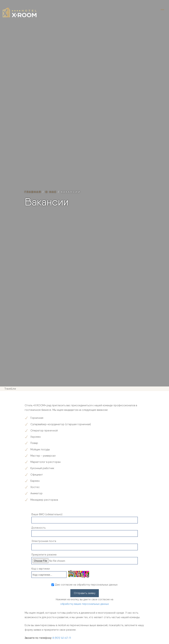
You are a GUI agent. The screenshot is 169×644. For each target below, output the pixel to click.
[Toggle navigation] (162, 10)
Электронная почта (44, 541)
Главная (33, 192)
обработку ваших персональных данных (85, 604)
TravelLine (10, 389)
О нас (51, 192)
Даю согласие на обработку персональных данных (86, 585)
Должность (38, 528)
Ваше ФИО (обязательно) (47, 514)
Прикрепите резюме (44, 555)
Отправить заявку (85, 593)
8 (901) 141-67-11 (62, 638)
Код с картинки (41, 569)
